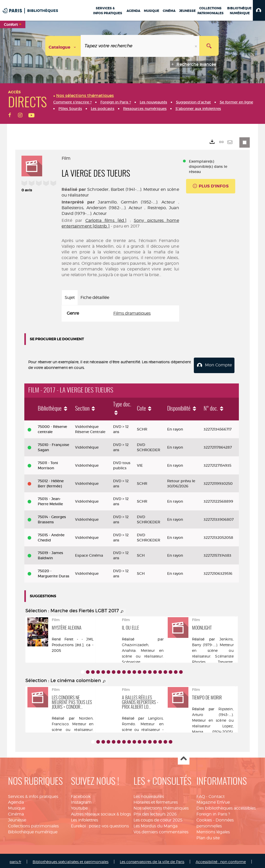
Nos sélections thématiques (161, 806)
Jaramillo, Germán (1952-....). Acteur (136, 202)
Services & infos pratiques (33, 794)
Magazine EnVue (213, 800)
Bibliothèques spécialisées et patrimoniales (71, 860)
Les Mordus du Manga (156, 824)
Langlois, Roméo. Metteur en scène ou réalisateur (143, 722)
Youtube (79, 806)
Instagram (81, 800)
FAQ (201, 794)
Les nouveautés (149, 794)
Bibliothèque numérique (33, 830)
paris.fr (15, 860)
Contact (217, 794)
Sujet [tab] (70, 297)
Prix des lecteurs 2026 (155, 812)
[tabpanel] (120, 314)
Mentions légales (213, 830)
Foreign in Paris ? (213, 812)
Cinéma (16, 812)
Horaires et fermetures (156, 800)
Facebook (81, 794)
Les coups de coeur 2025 (158, 818)
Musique (17, 806)
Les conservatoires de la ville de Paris (152, 860)
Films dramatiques (132, 313)
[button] (259, 10)
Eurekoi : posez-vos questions (100, 824)
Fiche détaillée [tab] (95, 297)
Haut (184, 757)
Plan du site (208, 836)
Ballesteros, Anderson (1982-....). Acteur (102, 208)
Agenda (16, 800)
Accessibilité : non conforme (221, 860)
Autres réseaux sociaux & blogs (101, 812)
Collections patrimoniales (33, 824)
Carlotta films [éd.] (106, 220)
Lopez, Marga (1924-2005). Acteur (213, 729)
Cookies (204, 818)
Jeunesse (17, 818)
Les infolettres (84, 818)
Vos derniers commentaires (161, 830)
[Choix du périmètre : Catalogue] (63, 46)
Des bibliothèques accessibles (226, 806)
